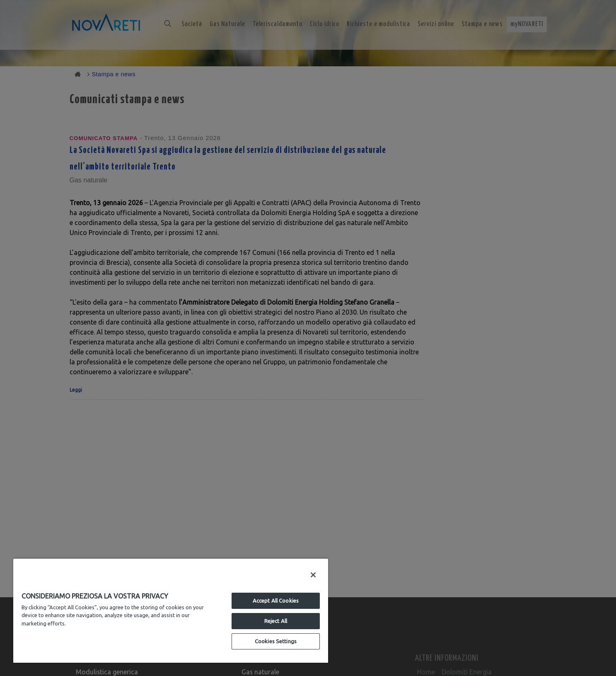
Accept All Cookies (276, 601)
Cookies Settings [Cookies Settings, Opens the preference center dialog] (276, 641)
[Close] (313, 575)
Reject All (276, 621)
